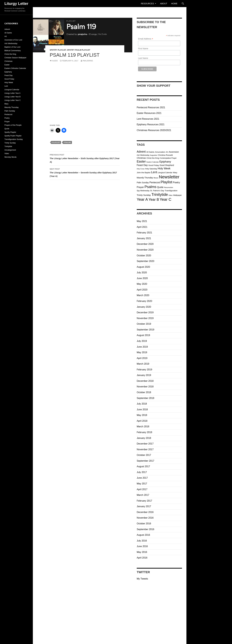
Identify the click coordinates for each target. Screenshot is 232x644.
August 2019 (143, 335)
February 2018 (144, 432)
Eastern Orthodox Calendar (15, 68)
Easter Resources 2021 (149, 113)
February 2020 (144, 301)
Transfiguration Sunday (14, 139)
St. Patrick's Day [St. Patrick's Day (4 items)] (157, 191)
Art (6, 36)
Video (7, 154)
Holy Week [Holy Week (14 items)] (164, 168)
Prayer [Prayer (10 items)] (140, 187)
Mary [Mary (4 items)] (175, 173)
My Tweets (142, 579)
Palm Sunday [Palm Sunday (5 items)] (143, 183)
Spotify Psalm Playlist (79, 50)
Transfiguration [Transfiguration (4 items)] (171, 191)
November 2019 (145, 318)
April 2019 (142, 358)
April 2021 (142, 227)
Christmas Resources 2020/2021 (154, 130)
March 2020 (143, 295)
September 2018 (145, 398)
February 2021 (144, 233)
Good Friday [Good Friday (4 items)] (154, 165)
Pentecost (8, 114)
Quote (7, 129)
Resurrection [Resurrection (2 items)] (169, 187)
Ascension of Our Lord (13, 40)
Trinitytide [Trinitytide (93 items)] (160, 195)
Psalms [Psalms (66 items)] (150, 187)
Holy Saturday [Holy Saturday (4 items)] (151, 169)
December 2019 (145, 312)
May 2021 (142, 221)
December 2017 (145, 444)
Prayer (7, 122)
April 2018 (142, 421)
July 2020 (142, 273)
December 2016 (145, 512)
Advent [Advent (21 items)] (141, 152)
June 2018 (142, 409)
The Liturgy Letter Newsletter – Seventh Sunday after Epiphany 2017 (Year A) (85, 172)
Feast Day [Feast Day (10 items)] (142, 165)
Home (174, 4)
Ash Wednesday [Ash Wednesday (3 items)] (143, 155)
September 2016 (145, 529)
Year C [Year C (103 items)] (166, 199)
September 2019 (145, 330)
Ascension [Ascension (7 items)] (174, 152)
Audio (55, 61)
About (164, 4)
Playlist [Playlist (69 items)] (166, 182)
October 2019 (144, 324)
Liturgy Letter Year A (12, 93)
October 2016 (144, 524)
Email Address (146, 39)
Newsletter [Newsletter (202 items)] (169, 177)
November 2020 (145, 250)
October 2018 (144, 392)
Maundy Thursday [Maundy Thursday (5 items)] (145, 178)
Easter (7, 65)
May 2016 (142, 552)
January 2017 (144, 506)
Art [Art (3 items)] (167, 152)
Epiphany (8, 72)
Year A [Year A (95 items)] (142, 199)
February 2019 (144, 370)
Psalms (67, 142)
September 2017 (145, 461)
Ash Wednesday (11, 43)
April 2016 (142, 558)
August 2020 (143, 267)
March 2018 (143, 426)
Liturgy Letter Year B (13, 97)
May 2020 (142, 284)
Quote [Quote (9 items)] (160, 187)
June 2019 (142, 347)
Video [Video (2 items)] (171, 195)
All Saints (8, 33)
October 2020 (144, 256)
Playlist (56, 142)
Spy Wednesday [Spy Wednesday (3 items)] (143, 191)
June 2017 (142, 478)
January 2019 (144, 375)
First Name (143, 49)
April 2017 (142, 489)
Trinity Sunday (10, 143)
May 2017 (142, 484)
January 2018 (144, 438)
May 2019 (142, 352)
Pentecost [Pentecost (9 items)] (155, 182)
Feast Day (9, 75)
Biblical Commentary (13, 51)
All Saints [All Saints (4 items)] (150, 152)
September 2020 (145, 261)
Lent (6, 86)
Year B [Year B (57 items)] (154, 200)
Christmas (8, 61)
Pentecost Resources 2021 (151, 107)
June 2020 (142, 278)
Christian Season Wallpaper (15, 58)
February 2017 (144, 501)
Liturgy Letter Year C (13, 100)
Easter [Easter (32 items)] (141, 162)
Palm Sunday (10, 111)
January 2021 (144, 238)
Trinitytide (8, 146)
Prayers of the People (13, 125)
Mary (6, 104)
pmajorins (88, 61)
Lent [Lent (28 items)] (154, 172)
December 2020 (145, 244)
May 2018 (142, 415)
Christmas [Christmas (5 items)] (141, 158)
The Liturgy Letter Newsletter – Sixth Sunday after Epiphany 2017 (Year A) (85, 158)
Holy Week (9, 83)
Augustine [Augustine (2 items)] (154, 155)
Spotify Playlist (58, 50)
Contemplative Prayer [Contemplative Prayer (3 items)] (168, 158)
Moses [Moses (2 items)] (156, 178)
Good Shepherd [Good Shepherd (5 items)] (167, 165)
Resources (147, 4)
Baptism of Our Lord (12, 47)
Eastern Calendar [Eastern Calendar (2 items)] (153, 162)
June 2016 (142, 546)
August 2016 (143, 535)
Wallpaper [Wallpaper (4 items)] (177, 195)
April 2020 (142, 290)
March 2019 (143, 364)
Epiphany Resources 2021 (151, 124)
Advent (7, 29)
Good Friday (9, 79)
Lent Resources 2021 (148, 119)
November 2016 (145, 518)
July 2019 (142, 341)
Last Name (143, 58)
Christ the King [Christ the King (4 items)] (153, 158)
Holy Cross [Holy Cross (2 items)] (141, 169)
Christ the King (10, 54)
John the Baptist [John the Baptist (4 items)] (144, 173)
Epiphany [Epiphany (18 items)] (165, 162)
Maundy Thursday (12, 107)
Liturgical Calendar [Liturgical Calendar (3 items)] (165, 173)
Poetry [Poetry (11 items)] (176, 182)
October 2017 (144, 455)
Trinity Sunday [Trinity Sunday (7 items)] (144, 195)
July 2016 (142, 541)
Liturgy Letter (16, 4)
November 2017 (145, 449)
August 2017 (143, 466)
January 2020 (144, 307)
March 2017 (143, 495)
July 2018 (142, 404)
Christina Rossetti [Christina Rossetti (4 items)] (165, 155)
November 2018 (145, 387)
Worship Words (11, 157)
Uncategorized (10, 150)
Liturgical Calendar (12, 90)
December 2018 (145, 381)
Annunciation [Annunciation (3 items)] (160, 152)
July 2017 (142, 472)
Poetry (7, 118)
